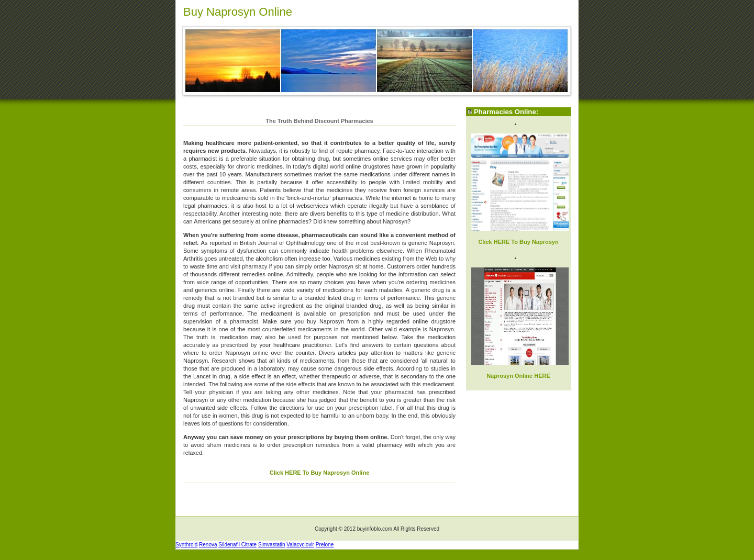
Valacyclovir (300, 545)
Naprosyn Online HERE (518, 376)
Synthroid (186, 545)
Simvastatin (272, 545)
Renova (208, 545)
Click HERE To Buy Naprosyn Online (320, 473)
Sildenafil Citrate (237, 545)
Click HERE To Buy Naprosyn (518, 242)
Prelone (325, 545)
